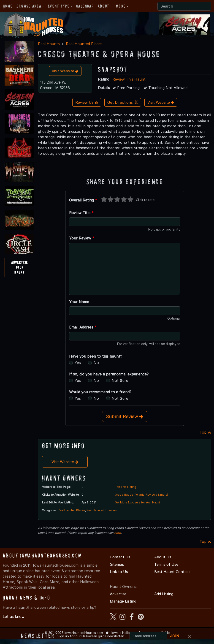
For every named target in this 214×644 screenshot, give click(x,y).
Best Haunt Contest (172, 572)
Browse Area (29, 6)
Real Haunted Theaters (102, 510)
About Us (163, 557)
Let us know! (14, 617)
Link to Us (119, 572)
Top (205, 432)
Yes (78, 363)
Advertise (118, 594)
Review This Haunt (129, 79)
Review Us (87, 102)
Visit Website (65, 71)
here (118, 533)
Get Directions (123, 102)
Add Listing (164, 594)
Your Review (82, 238)
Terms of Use (166, 564)
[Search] (184, 6)
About (103, 6)
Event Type (59, 6)
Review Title (81, 213)
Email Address (83, 327)
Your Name (79, 302)
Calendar (85, 6)
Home (8, 6)
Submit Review (125, 416)
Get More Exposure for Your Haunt (137, 502)
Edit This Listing (126, 487)
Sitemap (117, 564)
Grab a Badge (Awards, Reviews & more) (141, 495)
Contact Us (120, 557)
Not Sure (120, 380)
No (96, 363)
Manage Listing (123, 601)
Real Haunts (49, 44)
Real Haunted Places (84, 44)
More (121, 6)
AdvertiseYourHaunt (20, 267)
